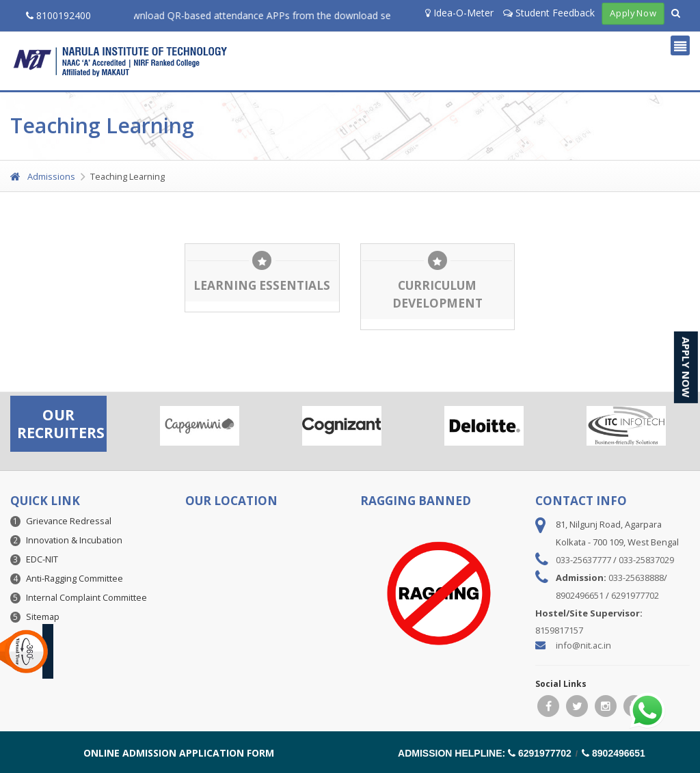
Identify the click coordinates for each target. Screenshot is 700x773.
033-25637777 (583, 560)
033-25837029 (646, 560)
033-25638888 (636, 578)
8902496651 (580, 595)
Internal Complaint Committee (86, 597)
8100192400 (58, 15)
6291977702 (635, 595)
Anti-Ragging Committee (75, 578)
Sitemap (43, 616)
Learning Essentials (262, 285)
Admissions (43, 176)
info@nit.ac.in (583, 645)
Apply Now (633, 14)
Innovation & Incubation (74, 540)
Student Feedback (549, 13)
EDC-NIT (42, 559)
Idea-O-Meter (459, 13)
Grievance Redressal (69, 521)
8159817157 (559, 630)
